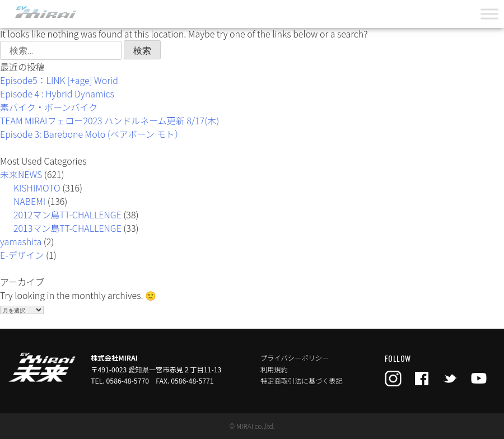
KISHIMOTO (37, 188)
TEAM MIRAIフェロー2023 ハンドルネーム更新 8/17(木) (109, 120)
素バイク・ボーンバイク (49, 107)
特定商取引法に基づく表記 (302, 381)
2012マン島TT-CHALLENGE (67, 214)
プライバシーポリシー (295, 358)
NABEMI (29, 201)
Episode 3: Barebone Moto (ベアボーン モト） (92, 134)
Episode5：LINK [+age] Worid (59, 80)
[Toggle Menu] (489, 14)
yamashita (21, 241)
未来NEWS (21, 174)
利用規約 (274, 370)
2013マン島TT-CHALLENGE (67, 228)
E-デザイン (22, 255)
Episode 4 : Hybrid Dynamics (57, 94)
